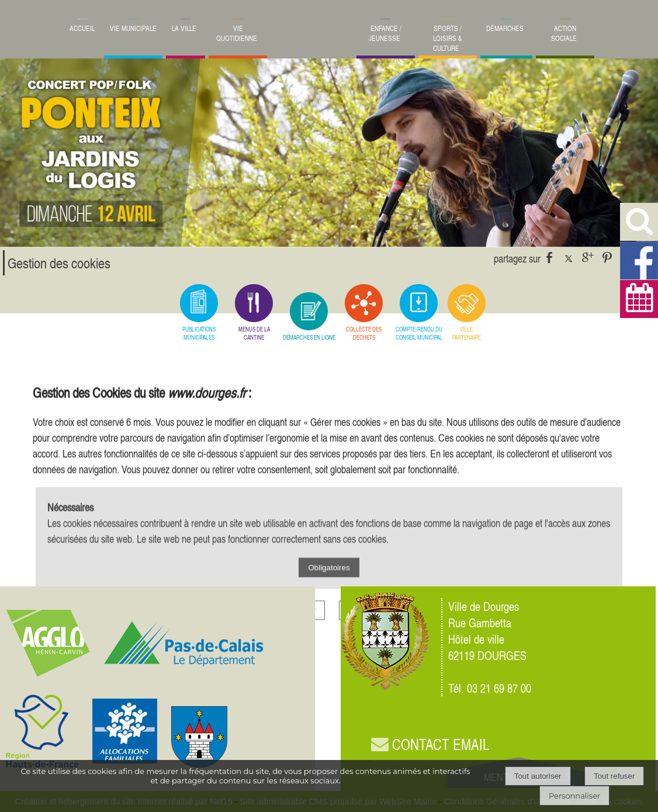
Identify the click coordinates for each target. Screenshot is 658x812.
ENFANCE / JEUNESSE (385, 33)
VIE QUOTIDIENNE (237, 33)
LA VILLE (184, 28)
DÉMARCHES (505, 28)
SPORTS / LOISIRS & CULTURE (448, 38)
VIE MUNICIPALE (133, 28)
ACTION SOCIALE (564, 33)
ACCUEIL (82, 28)
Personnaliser (574, 796)
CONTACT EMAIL (430, 744)
